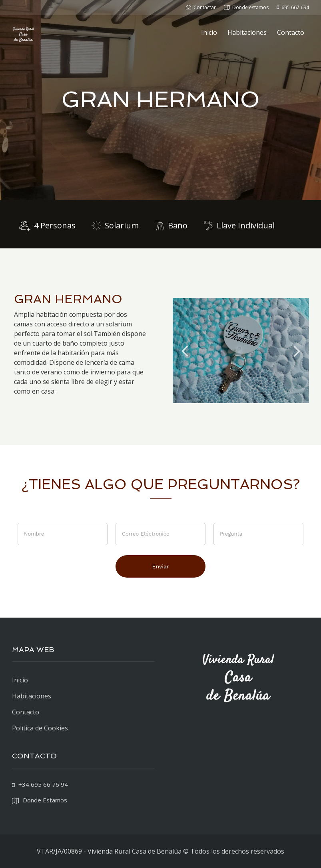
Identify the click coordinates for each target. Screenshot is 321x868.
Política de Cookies (40, 728)
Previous (185, 350)
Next (297, 350)
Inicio (209, 32)
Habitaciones (247, 32)
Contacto (291, 32)
